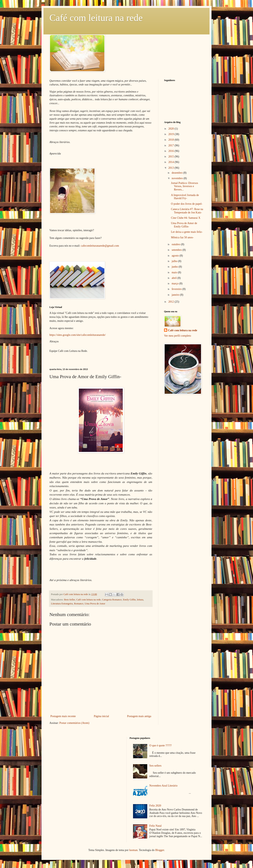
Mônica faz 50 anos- (182, 237)
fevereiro (177, 289)
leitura (140, 600)
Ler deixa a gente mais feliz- (187, 232)
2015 (172, 157)
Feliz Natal (156, 826)
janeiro (176, 295)
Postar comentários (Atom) (74, 723)
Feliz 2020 (155, 806)
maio (175, 272)
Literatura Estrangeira (62, 604)
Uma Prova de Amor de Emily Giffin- (184, 225)
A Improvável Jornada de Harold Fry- (185, 197)
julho (175, 261)
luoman (133, 850)
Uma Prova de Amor (95, 604)
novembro (177, 178)
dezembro (177, 173)
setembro (177, 250)
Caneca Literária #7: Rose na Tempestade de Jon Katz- (187, 211)
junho (175, 267)
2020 (172, 129)
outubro (176, 244)
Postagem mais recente (63, 716)
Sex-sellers (155, 766)
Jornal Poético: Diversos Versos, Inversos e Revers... (185, 186)
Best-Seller (69, 600)
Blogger (160, 850)
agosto (176, 256)
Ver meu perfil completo (177, 336)
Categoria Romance (112, 600)
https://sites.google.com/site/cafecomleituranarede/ (78, 335)
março (175, 283)
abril (174, 278)
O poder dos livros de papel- (187, 204)
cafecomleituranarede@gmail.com (100, 246)
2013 (172, 168)
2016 (172, 151)
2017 (172, 145)
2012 (172, 302)
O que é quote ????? (161, 745)
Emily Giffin (129, 600)
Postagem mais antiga (139, 716)
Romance (79, 604)
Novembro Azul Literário (163, 786)
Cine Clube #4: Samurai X (186, 218)
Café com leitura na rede (96, 18)
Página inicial (101, 716)
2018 (172, 140)
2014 (172, 162)
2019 (172, 134)
